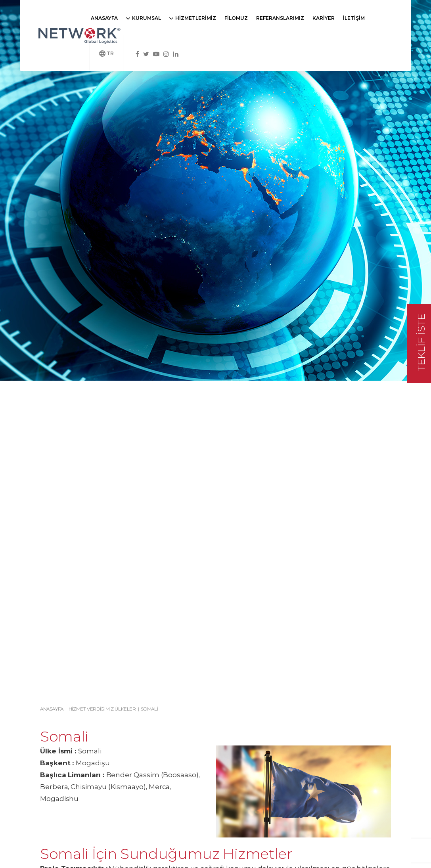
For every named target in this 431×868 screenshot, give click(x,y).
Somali (149, 709)
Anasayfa (52, 709)
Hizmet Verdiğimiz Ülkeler (102, 709)
